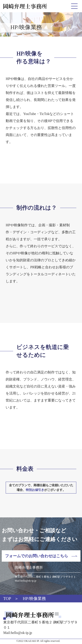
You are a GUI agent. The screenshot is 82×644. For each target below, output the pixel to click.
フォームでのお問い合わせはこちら (37, 556)
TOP (7, 599)
